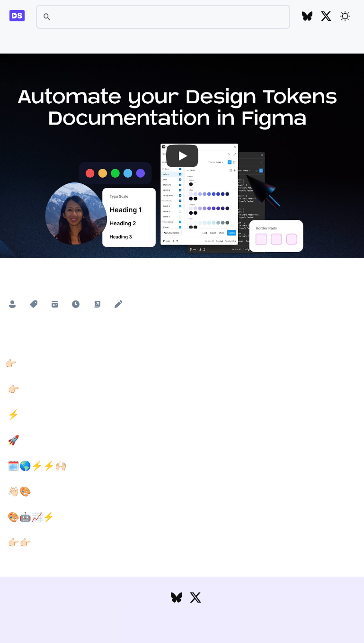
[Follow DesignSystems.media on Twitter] (326, 17)
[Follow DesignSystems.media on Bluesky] (307, 17)
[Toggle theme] (345, 16)
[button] (182, 156)
